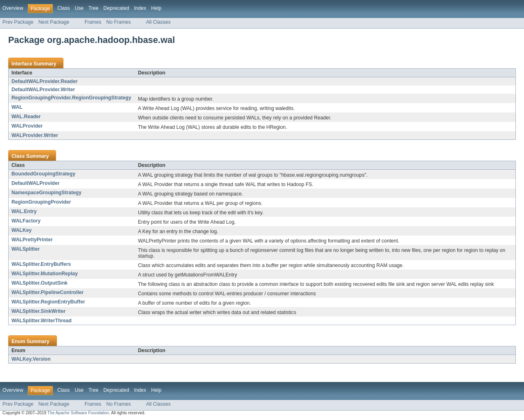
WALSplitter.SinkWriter (38, 311)
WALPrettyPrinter (32, 240)
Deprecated (116, 8)
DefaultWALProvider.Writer (43, 90)
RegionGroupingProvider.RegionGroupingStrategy (71, 98)
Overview (13, 8)
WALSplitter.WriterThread (42, 321)
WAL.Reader (26, 117)
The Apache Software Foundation (78, 413)
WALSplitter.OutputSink (40, 283)
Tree (94, 8)
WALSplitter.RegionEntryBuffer (48, 302)
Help (156, 8)
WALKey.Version (31, 359)
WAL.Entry (24, 211)
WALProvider (27, 126)
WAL (17, 107)
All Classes (158, 22)
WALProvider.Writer (35, 135)
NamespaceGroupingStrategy (46, 193)
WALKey (21, 230)
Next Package (54, 22)
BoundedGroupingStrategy (43, 174)
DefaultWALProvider (36, 183)
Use (79, 8)
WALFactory (26, 221)
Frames (93, 22)
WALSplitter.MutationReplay (45, 274)
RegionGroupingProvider (41, 202)
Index (140, 8)
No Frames (119, 22)
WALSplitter (26, 249)
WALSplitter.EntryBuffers (41, 264)
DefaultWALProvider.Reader (44, 81)
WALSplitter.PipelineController (47, 292)
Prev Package (18, 22)
